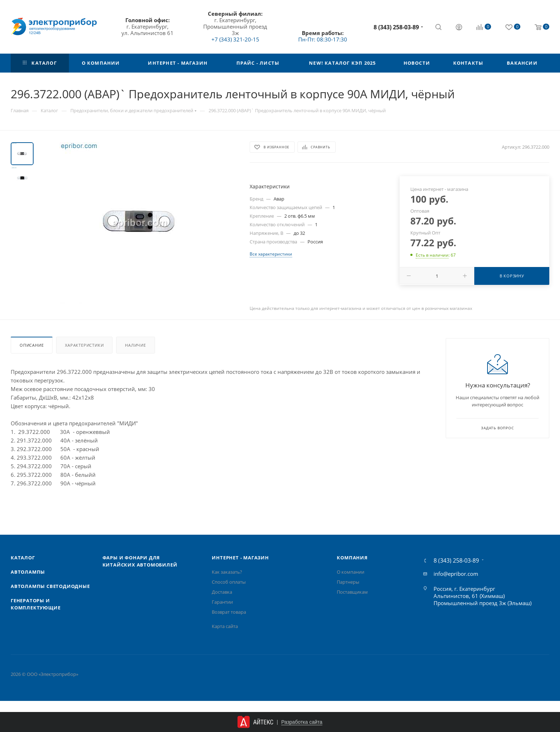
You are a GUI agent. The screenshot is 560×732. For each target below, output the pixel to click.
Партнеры (348, 582)
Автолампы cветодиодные (50, 586)
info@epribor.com (456, 574)
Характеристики (84, 345)
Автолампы (28, 572)
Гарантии (222, 602)
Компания (352, 558)
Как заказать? (227, 572)
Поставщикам (352, 592)
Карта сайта (225, 626)
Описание (32, 345)
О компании (351, 572)
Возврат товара (229, 612)
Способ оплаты (229, 582)
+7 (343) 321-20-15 (235, 39)
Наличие (136, 345)
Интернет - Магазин (240, 558)
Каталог (23, 558)
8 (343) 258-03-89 (396, 27)
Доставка (222, 592)
